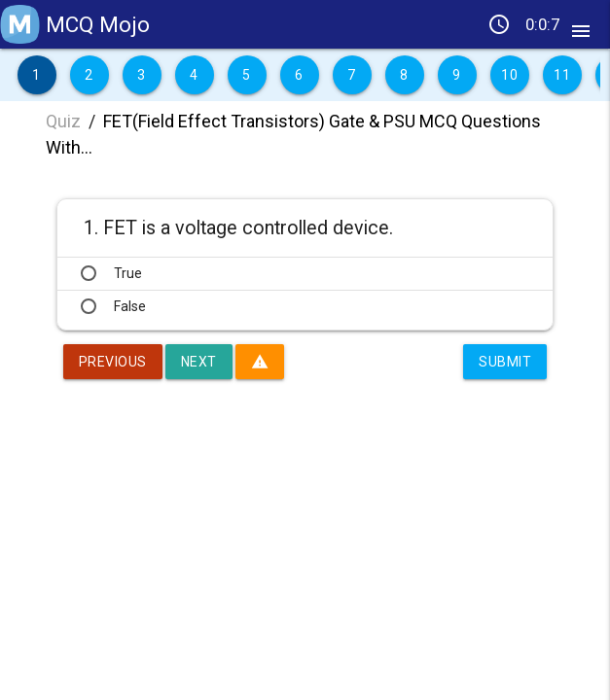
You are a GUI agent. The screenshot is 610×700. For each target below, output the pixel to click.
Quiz (63, 121)
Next (199, 362)
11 (562, 75)
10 (509, 75)
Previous (113, 362)
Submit (505, 362)
